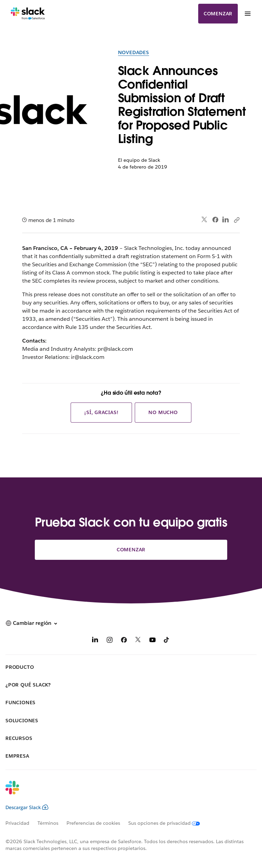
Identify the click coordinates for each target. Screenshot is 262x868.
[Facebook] (124, 641)
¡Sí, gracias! (101, 412)
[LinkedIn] (95, 641)
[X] (138, 641)
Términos (48, 823)
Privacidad (17, 823)
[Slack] (28, 14)
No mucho (163, 412)
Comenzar (218, 14)
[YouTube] (152, 641)
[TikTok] (167, 641)
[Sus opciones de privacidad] (168, 823)
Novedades (134, 52)
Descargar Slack (27, 807)
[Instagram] (110, 641)
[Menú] (247, 14)
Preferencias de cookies (93, 823)
